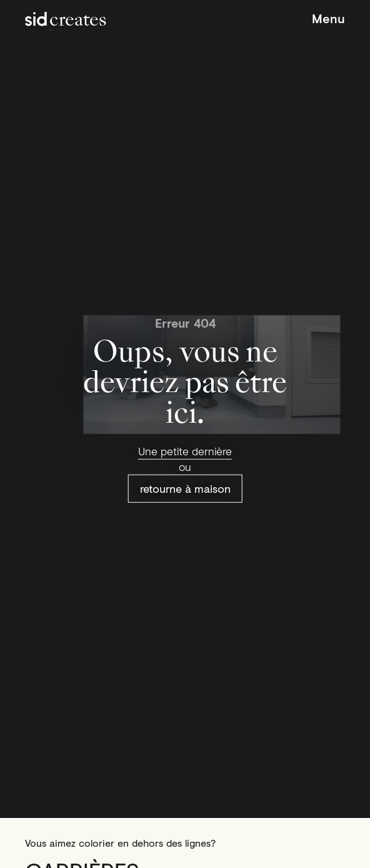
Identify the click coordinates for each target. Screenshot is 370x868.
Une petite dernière (185, 451)
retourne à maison (185, 488)
